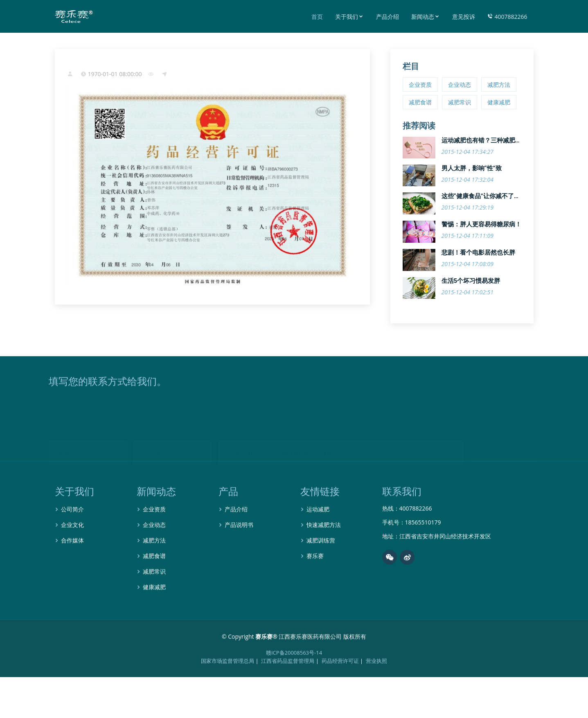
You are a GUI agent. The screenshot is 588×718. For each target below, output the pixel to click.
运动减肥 (318, 532)
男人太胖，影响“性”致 (472, 168)
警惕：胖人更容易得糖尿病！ (481, 224)
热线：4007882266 (407, 531)
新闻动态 (426, 17)
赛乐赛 (315, 579)
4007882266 (507, 17)
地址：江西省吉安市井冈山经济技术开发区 (437, 559)
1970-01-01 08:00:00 (115, 74)
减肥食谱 (420, 102)
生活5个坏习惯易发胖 (471, 281)
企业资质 (420, 85)
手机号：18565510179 (412, 545)
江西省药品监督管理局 (288, 684)
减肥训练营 (321, 563)
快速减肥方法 (324, 548)
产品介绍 (387, 17)
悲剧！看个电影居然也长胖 (478, 253)
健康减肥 (499, 102)
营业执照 (376, 684)
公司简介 (72, 532)
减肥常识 (460, 102)
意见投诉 (464, 17)
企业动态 (460, 85)
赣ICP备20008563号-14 (294, 675)
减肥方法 (499, 85)
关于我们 (349, 17)
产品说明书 (239, 548)
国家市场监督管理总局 (228, 684)
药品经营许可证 (340, 684)
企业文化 (72, 548)
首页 (317, 17)
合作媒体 (72, 563)
